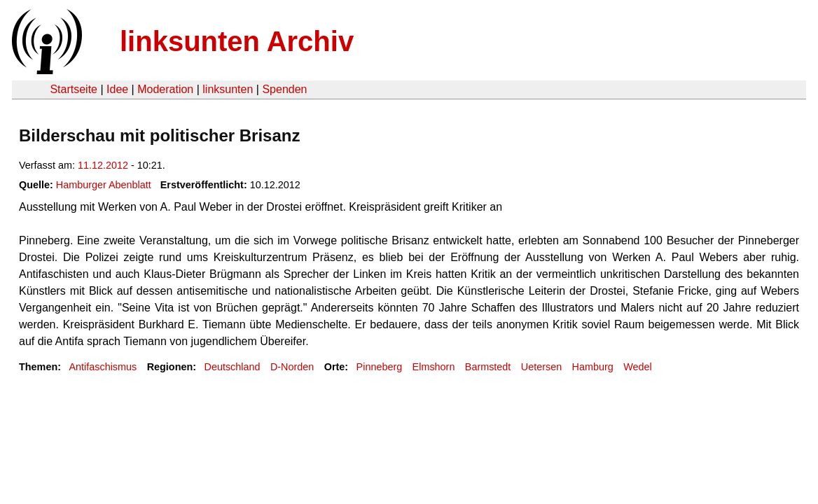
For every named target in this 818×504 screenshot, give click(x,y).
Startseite (74, 89)
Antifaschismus (103, 367)
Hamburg (593, 367)
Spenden (284, 89)
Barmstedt (488, 367)
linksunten (228, 89)
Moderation (165, 89)
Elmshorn (434, 367)
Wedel (638, 367)
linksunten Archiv (237, 41)
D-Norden (292, 367)
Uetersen (541, 367)
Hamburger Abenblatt (104, 185)
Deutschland (233, 367)
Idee (117, 89)
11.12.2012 (103, 165)
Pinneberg (380, 367)
